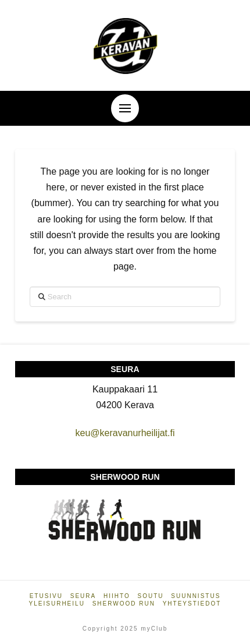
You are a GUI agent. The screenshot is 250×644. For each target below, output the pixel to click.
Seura (83, 596)
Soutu (151, 596)
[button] (125, 108)
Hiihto (117, 596)
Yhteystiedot (192, 604)
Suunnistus (196, 596)
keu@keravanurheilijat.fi (125, 433)
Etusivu (46, 596)
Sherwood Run (124, 604)
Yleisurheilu (57, 604)
